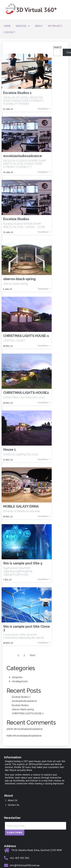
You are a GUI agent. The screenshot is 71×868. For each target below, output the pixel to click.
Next (33, 655)
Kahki (9, 736)
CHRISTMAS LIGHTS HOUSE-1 (28, 713)
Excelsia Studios (20, 705)
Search (57, 47)
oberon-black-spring (23, 709)
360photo (17, 677)
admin (10, 729)
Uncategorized (20, 681)
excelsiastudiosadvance (24, 701)
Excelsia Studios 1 (21, 697)
